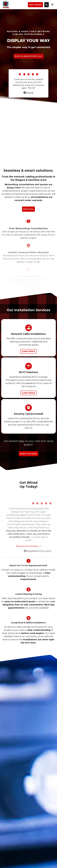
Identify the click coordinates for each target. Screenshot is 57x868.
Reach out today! (28, 454)
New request (35, 5)
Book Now (28, 209)
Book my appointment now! (28, 56)
